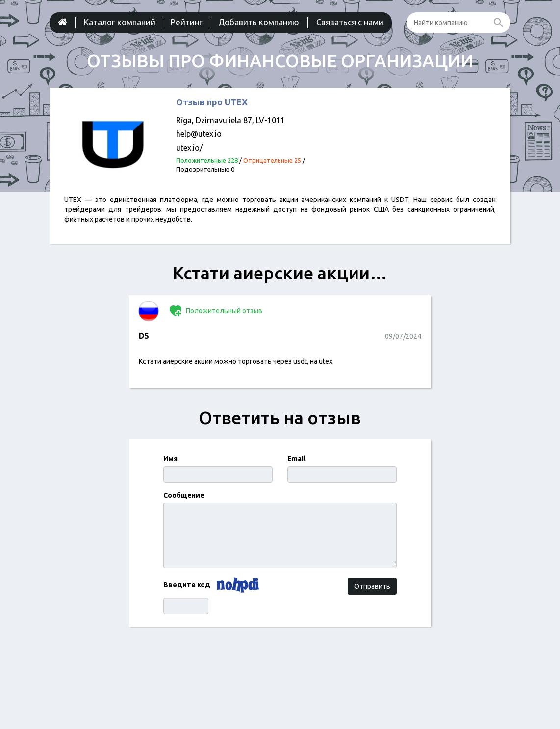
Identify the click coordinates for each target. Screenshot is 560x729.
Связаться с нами (350, 22)
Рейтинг (187, 22)
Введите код (187, 585)
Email (296, 459)
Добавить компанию (259, 22)
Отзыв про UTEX (212, 102)
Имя (170, 459)
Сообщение (184, 495)
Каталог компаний (120, 22)
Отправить (372, 586)
